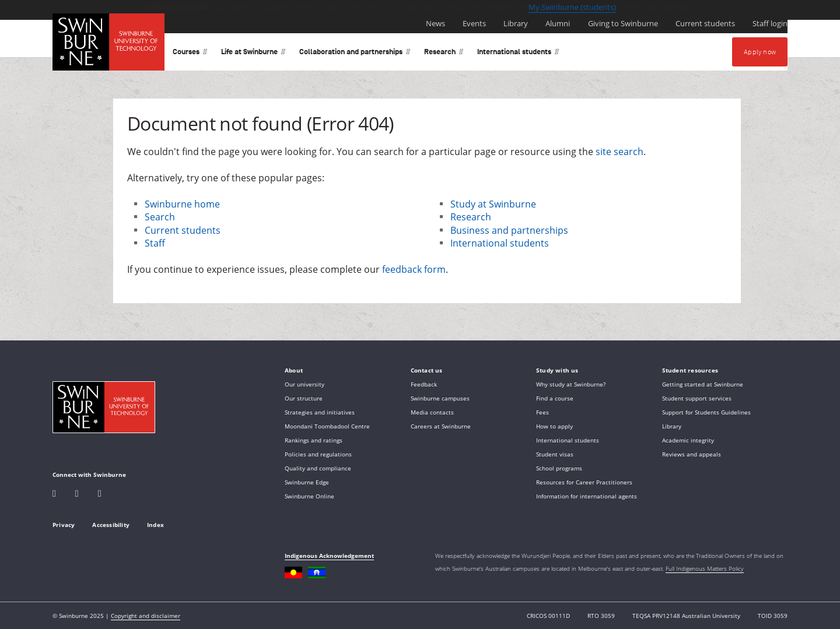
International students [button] (518, 54)
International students (500, 243)
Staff (155, 243)
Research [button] (444, 54)
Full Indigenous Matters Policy (705, 568)
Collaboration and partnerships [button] (355, 54)
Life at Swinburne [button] (253, 54)
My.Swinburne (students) (572, 7)
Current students (183, 230)
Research (471, 217)
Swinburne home (182, 204)
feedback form (414, 269)
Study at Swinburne (493, 204)
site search (619, 152)
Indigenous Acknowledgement (329, 556)
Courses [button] (190, 54)
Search (160, 217)
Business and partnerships (509, 230)
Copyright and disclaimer (146, 616)
